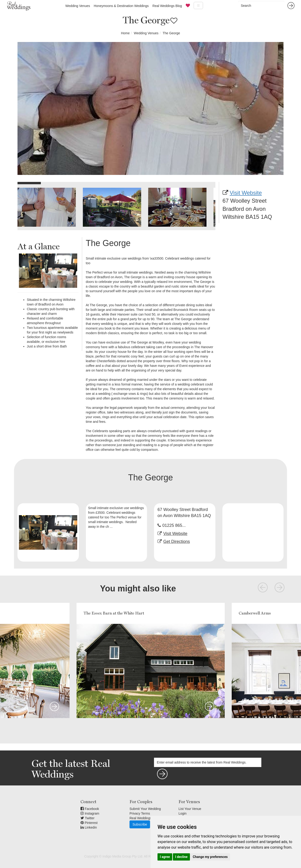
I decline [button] (181, 857)
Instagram (90, 813)
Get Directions (177, 542)
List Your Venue (190, 809)
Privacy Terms (140, 813)
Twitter (87, 818)
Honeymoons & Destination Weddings (121, 6)
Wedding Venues (78, 6)
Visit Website (246, 193)
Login (182, 813)
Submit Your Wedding (145, 809)
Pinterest (89, 823)
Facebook (90, 809)
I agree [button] (165, 857)
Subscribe (140, 824)
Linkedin (89, 827)
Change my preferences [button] (210, 857)
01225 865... (174, 525)
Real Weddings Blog (167, 6)
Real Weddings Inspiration (149, 818)
